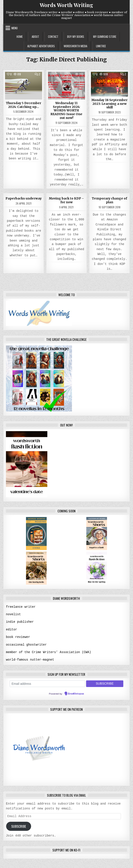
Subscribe (19, 826)
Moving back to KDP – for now (66, 200)
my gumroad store (105, 37)
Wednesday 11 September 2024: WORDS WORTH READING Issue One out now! (66, 110)
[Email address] (47, 683)
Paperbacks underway (24, 198)
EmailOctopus (76, 693)
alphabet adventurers (41, 46)
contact (53, 37)
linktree (101, 46)
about (35, 37)
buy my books (76, 37)
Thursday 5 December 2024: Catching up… (24, 105)
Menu (15, 28)
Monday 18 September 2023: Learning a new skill (109, 104)
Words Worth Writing (66, 5)
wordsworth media (75, 46)
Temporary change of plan (109, 200)
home (20, 37)
